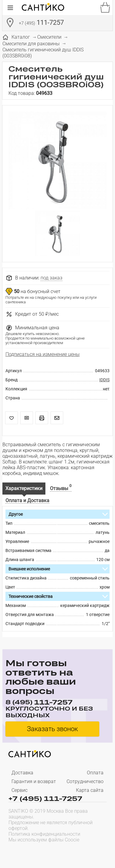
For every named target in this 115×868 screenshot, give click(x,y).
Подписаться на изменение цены (43, 354)
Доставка (22, 773)
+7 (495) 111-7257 (45, 798)
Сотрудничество (85, 781)
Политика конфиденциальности (44, 834)
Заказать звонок (52, 729)
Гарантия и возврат (34, 781)
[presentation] (47, 852)
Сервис (20, 790)
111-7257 (41, 23)
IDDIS (104, 380)
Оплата (95, 773)
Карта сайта (90, 790)
